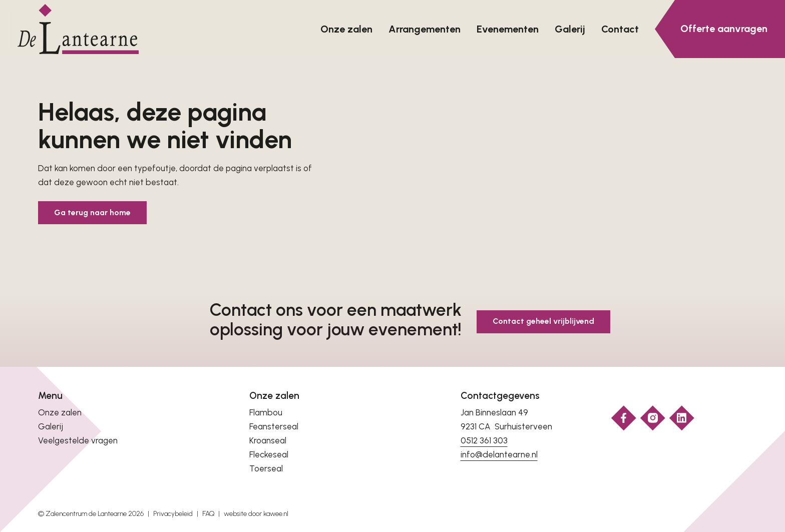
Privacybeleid (173, 514)
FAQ (208, 514)
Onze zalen (60, 412)
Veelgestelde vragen (78, 440)
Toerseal (266, 468)
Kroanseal (268, 440)
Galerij (51, 426)
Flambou (266, 412)
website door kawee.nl (256, 514)
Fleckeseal (269, 454)
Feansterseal (274, 426)
